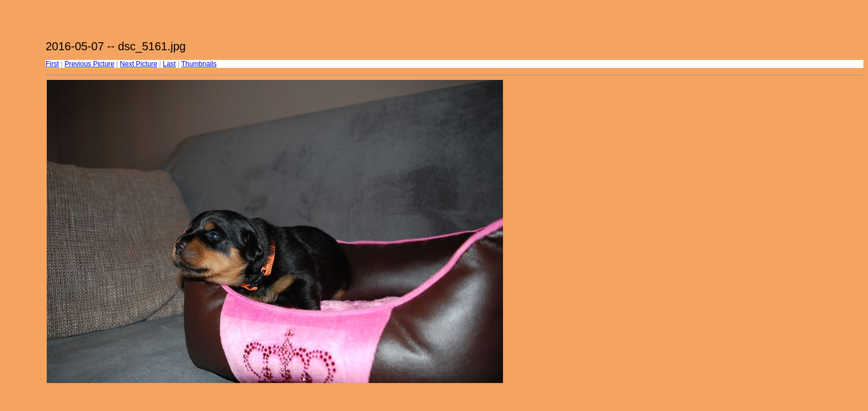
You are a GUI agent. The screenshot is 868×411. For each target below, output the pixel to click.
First (52, 64)
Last (169, 64)
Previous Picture (89, 64)
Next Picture (138, 64)
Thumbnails (199, 64)
